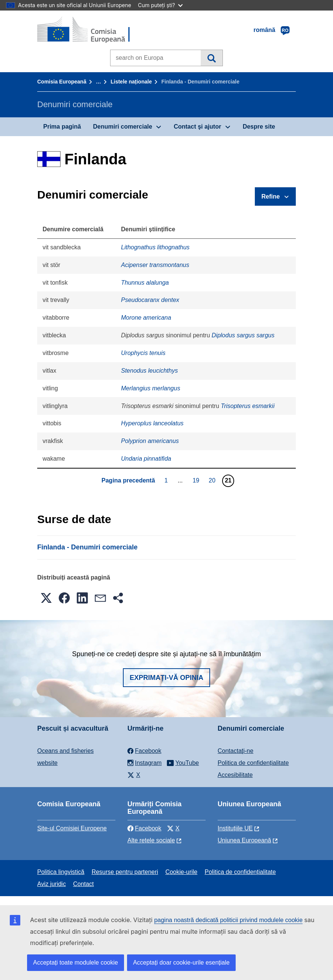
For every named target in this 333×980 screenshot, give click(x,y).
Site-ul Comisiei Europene (72, 828)
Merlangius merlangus (151, 388)
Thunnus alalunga (145, 283)
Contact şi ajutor (197, 127)
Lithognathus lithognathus (155, 247)
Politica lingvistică (61, 872)
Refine (271, 196)
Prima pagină (62, 127)
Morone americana (146, 318)
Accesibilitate (235, 775)
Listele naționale (131, 82)
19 (197, 480)
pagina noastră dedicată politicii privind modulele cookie (228, 920)
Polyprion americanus (150, 441)
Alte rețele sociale (151, 840)
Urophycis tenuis (143, 353)
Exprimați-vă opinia (166, 678)
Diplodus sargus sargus (243, 335)
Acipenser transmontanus (155, 265)
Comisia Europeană (62, 82)
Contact (83, 884)
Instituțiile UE (235, 828)
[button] (46, 598)
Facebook (144, 828)
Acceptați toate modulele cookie (76, 963)
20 (213, 480)
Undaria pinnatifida (146, 459)
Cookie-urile (181, 872)
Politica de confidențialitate (253, 763)
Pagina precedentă (128, 480)
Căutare (211, 58)
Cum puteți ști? (160, 5)
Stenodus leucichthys (149, 371)
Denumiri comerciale (122, 127)
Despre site (259, 127)
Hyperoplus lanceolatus (152, 423)
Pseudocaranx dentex (150, 300)
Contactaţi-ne (235, 751)
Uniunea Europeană (244, 840)
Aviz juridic (51, 884)
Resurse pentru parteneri (125, 872)
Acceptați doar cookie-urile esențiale (181, 963)
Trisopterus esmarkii (248, 406)
